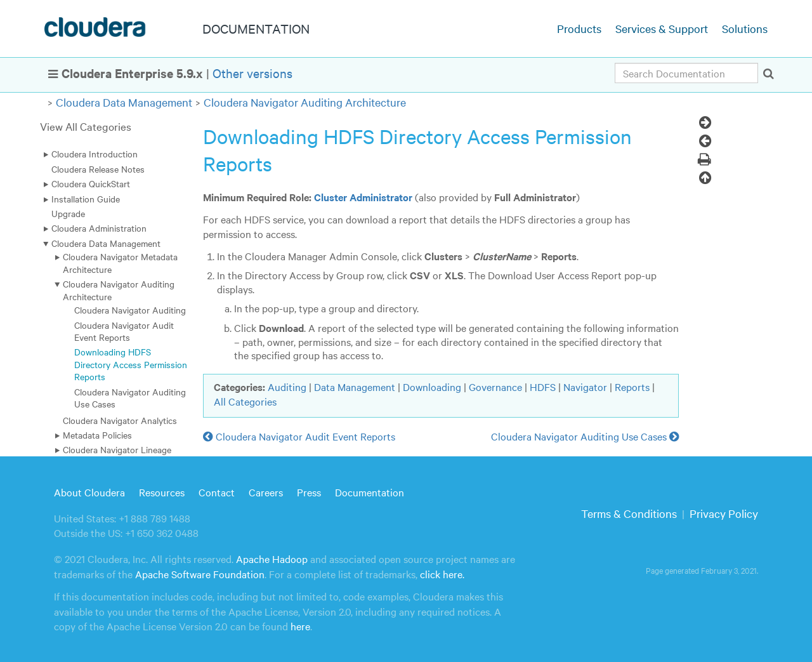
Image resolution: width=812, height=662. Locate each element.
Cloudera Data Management (124, 102)
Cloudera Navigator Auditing (130, 310)
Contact (217, 492)
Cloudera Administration (99, 228)
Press (309, 492)
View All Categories (86, 126)
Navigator (585, 387)
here (300, 626)
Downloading (432, 387)
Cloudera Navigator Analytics (120, 420)
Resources (162, 492)
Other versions (252, 73)
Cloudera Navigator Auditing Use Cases (130, 398)
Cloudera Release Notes (98, 169)
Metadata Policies (97, 435)
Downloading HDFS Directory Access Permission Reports (131, 364)
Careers (266, 492)
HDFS (543, 387)
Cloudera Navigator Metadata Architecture (120, 262)
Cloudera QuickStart (91, 183)
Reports (632, 387)
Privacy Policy (724, 513)
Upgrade (68, 213)
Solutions (745, 28)
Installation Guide (86, 199)
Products (579, 28)
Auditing (287, 387)
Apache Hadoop (272, 559)
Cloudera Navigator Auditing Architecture (305, 102)
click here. (442, 574)
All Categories (245, 401)
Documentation (370, 492)
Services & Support (662, 28)
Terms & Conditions (629, 513)
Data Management (355, 387)
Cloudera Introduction (95, 154)
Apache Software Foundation (200, 574)
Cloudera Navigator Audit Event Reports (124, 331)
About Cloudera (89, 492)
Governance (495, 387)
